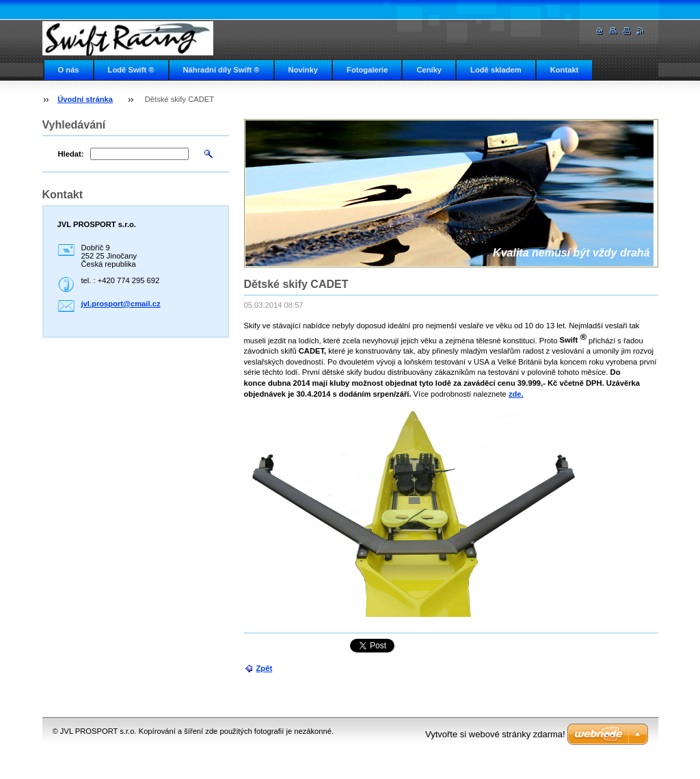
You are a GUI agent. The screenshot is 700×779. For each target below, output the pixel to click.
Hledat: (71, 154)
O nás (69, 70)
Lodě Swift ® (131, 70)
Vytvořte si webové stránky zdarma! (495, 734)
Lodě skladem (496, 70)
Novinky (304, 70)
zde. (516, 394)
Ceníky (429, 70)
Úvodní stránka (85, 99)
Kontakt (565, 70)
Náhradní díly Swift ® (221, 70)
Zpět (265, 668)
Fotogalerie (367, 70)
